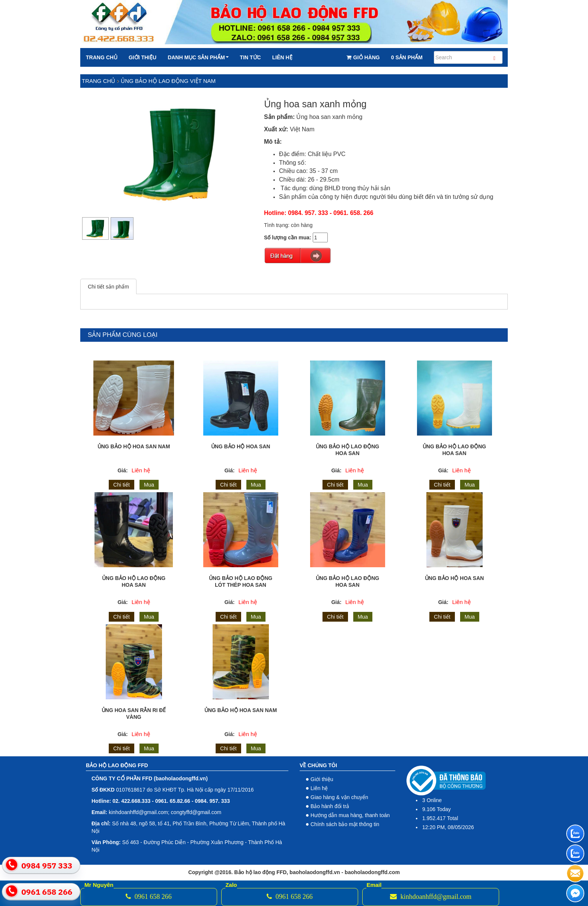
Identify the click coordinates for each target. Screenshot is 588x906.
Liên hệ (282, 57)
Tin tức (250, 57)
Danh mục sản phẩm (198, 57)
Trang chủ (102, 57)
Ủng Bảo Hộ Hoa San (454, 578)
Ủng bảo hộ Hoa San (241, 446)
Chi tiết (121, 485)
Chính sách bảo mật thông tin (345, 824)
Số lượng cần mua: (288, 237)
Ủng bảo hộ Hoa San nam (134, 446)
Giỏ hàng (363, 57)
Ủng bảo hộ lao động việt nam (168, 81)
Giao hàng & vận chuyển (339, 797)
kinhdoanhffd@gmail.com (431, 897)
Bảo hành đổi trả (330, 806)
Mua (149, 485)
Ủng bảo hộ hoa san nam (241, 710)
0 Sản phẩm (407, 57)
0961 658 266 (149, 897)
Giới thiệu (142, 57)
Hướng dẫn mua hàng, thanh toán (350, 815)
